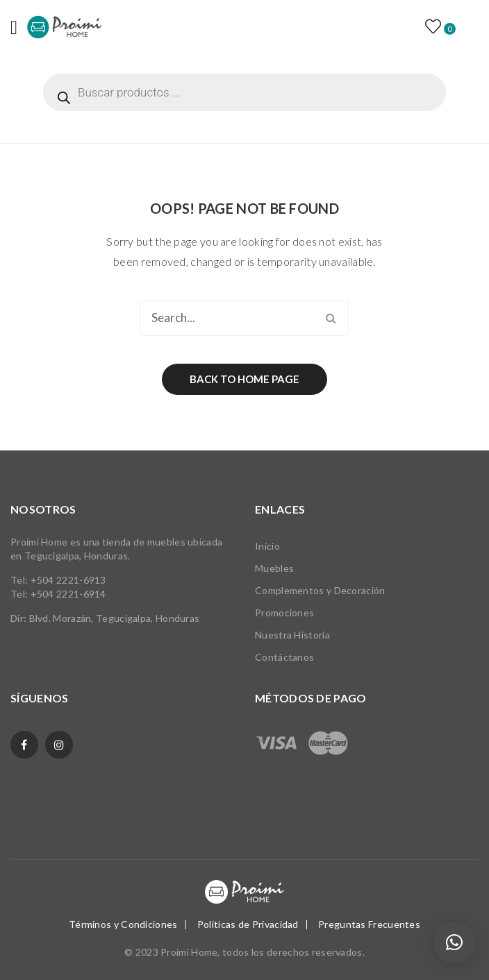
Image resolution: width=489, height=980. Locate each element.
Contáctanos (284, 657)
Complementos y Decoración (320, 590)
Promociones (284, 612)
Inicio (267, 546)
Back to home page (244, 379)
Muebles (274, 568)
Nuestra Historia (292, 635)
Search (331, 318)
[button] (454, 943)
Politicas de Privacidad (248, 924)
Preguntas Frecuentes (369, 924)
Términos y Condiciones (123, 924)
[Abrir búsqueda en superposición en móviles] (244, 92)
